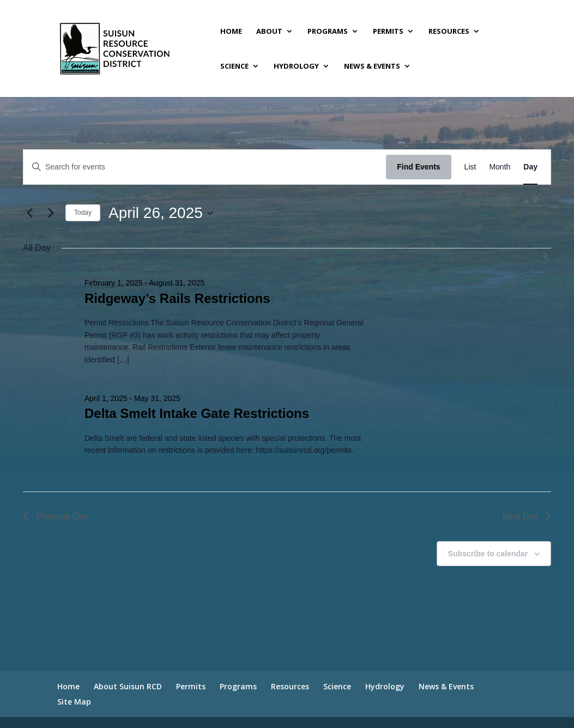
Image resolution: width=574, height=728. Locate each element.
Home (231, 32)
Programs (328, 32)
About (269, 32)
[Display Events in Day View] (530, 167)
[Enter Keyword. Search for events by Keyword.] (205, 167)
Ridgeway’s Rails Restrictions (177, 298)
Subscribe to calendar (488, 554)
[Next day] (51, 213)
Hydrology (296, 66)
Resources (449, 32)
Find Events (418, 167)
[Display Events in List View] (470, 167)
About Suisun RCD (128, 686)
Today (83, 213)
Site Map (74, 702)
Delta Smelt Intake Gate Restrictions (197, 413)
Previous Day (55, 516)
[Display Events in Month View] (500, 167)
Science (234, 66)
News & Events (372, 66)
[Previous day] (29, 213)
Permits (388, 32)
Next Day (527, 516)
